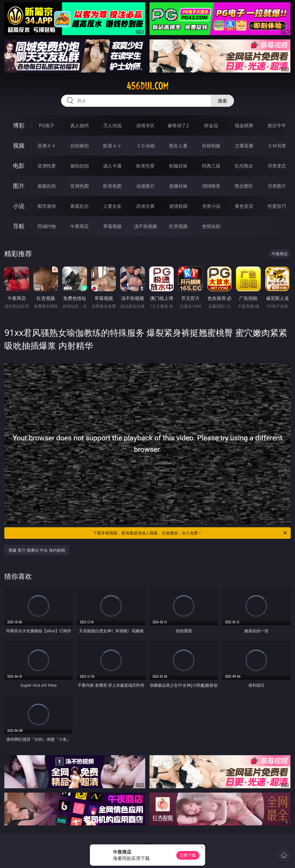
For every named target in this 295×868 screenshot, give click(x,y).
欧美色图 (112, 186)
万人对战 (112, 125)
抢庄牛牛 (277, 125)
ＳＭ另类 (277, 146)
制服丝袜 (178, 166)
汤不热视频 (145, 226)
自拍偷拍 (80, 146)
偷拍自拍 (80, 166)
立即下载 (188, 855)
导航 (19, 226)
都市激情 (47, 206)
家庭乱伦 (80, 206)
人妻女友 (112, 206)
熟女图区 (244, 186)
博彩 (19, 125)
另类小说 (211, 206)
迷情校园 (178, 206)
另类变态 (277, 166)
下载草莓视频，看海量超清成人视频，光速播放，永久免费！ (190, 533)
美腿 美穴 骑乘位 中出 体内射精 (37, 550)
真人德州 (80, 125)
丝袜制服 (211, 146)
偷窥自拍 (47, 186)
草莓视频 (112, 226)
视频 (19, 145)
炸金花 (211, 125)
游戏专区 (145, 125)
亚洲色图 (80, 186)
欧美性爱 (145, 166)
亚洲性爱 (47, 166)
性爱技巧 (277, 206)
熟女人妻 (178, 146)
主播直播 (244, 146)
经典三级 (211, 166)
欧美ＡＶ (112, 146)
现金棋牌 (244, 125)
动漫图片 (145, 186)
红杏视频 (178, 226)
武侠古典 (145, 206)
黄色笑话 (244, 206)
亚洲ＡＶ (47, 146)
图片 (19, 186)
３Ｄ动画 (145, 146)
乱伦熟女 (244, 166)
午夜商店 (80, 226)
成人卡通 (112, 166)
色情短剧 (211, 226)
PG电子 (47, 125)
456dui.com (147, 86)
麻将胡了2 (178, 125)
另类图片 (277, 186)
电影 (19, 166)
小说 (19, 206)
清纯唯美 (211, 186)
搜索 (222, 101)
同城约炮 (47, 226)
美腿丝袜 (178, 186)
